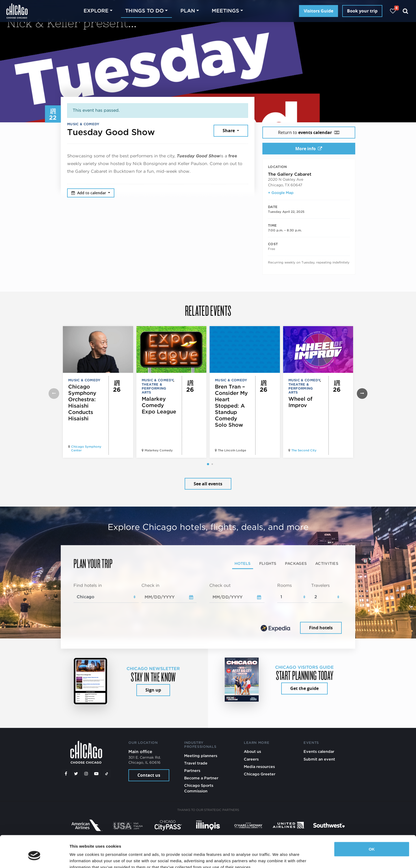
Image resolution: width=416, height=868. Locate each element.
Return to (309, 132)
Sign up (153, 690)
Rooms (285, 585)
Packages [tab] (296, 563)
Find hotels (321, 628)
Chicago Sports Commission (199, 788)
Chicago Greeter (260, 774)
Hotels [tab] (243, 563)
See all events (208, 484)
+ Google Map (281, 193)
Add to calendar (89, 193)
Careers (251, 759)
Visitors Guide (318, 11)
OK (372, 825)
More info (309, 149)
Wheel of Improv (300, 402)
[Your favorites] (393, 11)
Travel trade (196, 763)
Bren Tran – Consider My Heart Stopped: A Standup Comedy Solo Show (231, 406)
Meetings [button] (225, 11)
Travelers (320, 585)
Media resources (259, 766)
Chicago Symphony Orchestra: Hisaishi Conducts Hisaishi (82, 403)
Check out (220, 585)
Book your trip (362, 11)
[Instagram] (86, 774)
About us (252, 751)
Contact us (149, 775)
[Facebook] (66, 774)
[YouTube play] (96, 774)
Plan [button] (188, 11)
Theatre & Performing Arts (154, 388)
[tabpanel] (208, 609)
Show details (82, 858)
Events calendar (319, 751)
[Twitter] (76, 774)
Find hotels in (88, 585)
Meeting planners (201, 756)
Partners (192, 770)
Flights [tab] (268, 563)
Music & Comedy (83, 124)
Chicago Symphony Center (86, 448)
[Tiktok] (107, 774)
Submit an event (319, 759)
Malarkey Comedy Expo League (159, 405)
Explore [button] (96, 11)
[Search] (406, 11)
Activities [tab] (327, 563)
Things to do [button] (144, 11)
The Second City (304, 450)
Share (229, 131)
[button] (208, 464)
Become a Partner (201, 778)
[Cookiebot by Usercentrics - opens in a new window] (34, 858)
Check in (150, 585)
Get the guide (304, 688)
